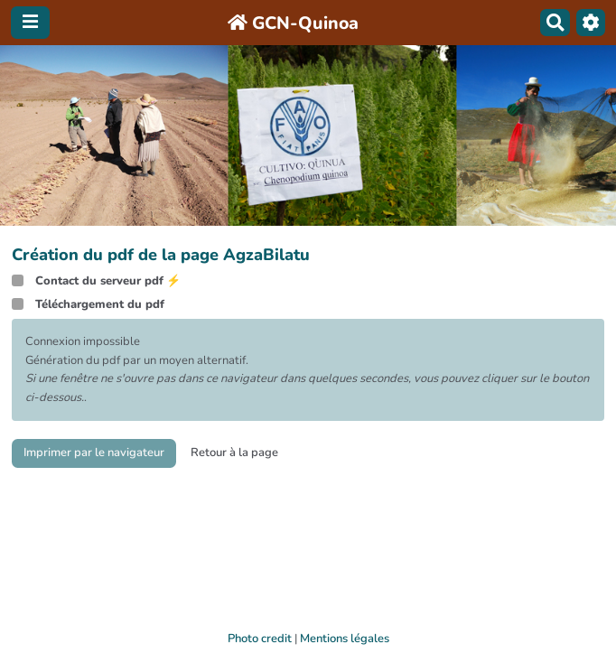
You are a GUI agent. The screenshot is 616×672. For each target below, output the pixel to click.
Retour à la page (234, 453)
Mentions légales (345, 639)
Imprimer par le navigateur (94, 453)
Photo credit (260, 639)
